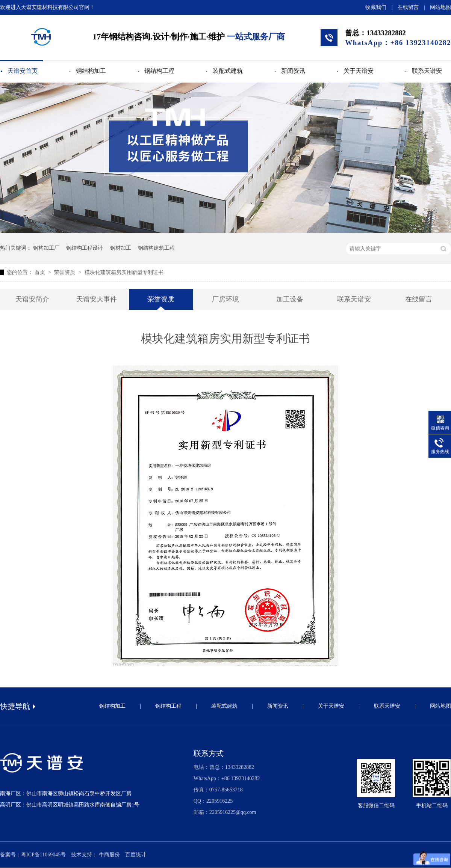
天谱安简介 (32, 299)
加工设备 (290, 299)
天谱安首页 (23, 71)
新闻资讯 (293, 71)
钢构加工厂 (46, 248)
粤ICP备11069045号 (43, 855)
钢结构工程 (159, 71)
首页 (41, 272)
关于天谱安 (359, 71)
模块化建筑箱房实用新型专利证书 (124, 272)
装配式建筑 (228, 71)
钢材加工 (121, 248)
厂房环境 (225, 299)
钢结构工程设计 (85, 248)
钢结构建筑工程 (156, 248)
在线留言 (408, 7)
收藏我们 (376, 7)
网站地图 (440, 7)
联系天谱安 (427, 71)
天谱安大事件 (97, 299)
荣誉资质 (65, 272)
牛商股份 (109, 855)
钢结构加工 (91, 71)
